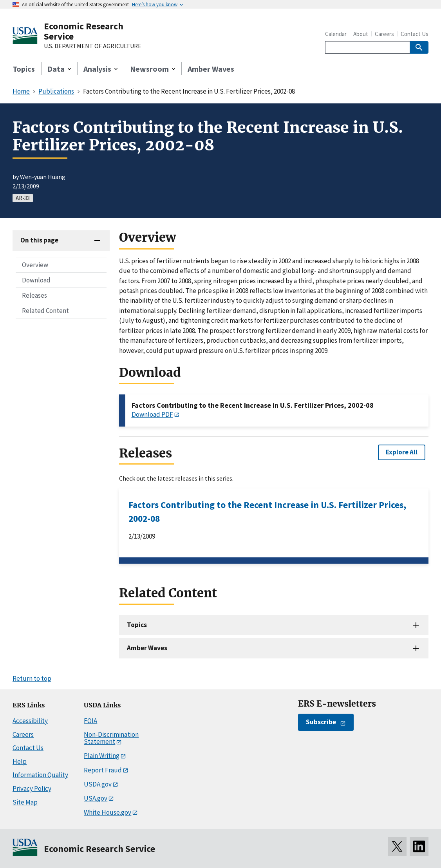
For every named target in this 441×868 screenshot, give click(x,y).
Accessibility (30, 721)
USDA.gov (98, 784)
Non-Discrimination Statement (111, 738)
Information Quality (40, 775)
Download (36, 280)
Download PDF (152, 414)
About (361, 34)
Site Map (25, 802)
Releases (34, 295)
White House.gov (108, 812)
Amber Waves (211, 69)
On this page (39, 240)
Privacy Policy (32, 788)
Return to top (32, 678)
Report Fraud (103, 770)
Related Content (45, 311)
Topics (24, 69)
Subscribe (321, 722)
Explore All (402, 452)
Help (20, 761)
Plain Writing (102, 756)
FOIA (90, 721)
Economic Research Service (84, 31)
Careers (384, 34)
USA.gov (96, 798)
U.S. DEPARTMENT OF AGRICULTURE (93, 46)
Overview (35, 265)
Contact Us (415, 34)
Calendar (336, 34)
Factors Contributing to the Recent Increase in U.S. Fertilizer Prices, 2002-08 (267, 512)
